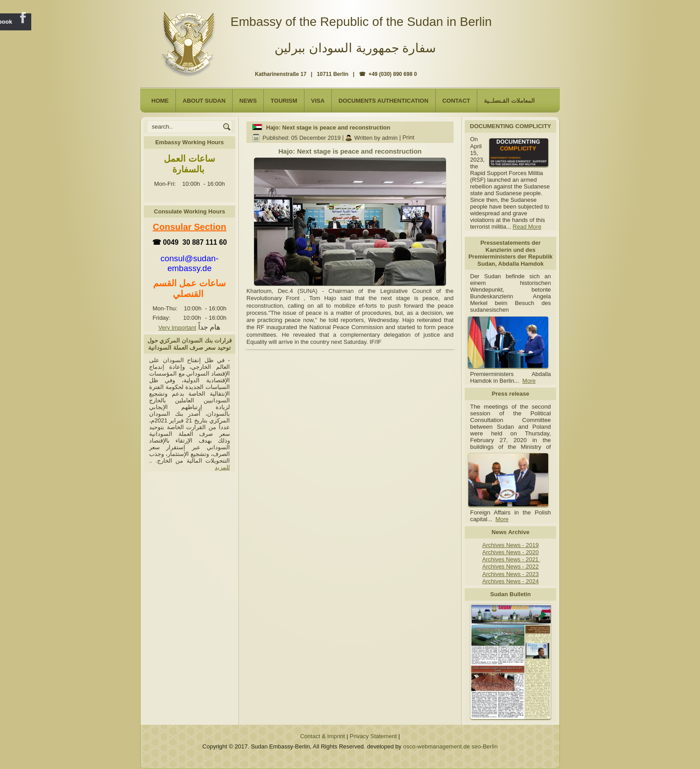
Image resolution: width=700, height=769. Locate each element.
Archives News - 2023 (510, 574)
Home (160, 101)
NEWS (248, 101)
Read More (527, 227)
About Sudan (204, 101)
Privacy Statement (373, 736)
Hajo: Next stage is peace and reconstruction (328, 127)
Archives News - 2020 (510, 552)
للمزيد (222, 467)
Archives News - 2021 (511, 559)
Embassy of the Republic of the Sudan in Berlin (361, 22)
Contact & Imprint (322, 736)
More (529, 381)
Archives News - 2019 (510, 545)
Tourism (284, 101)
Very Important (177, 328)
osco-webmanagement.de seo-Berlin (450, 746)
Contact (456, 101)
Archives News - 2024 (510, 581)
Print (408, 138)
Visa (318, 101)
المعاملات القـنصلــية (509, 101)
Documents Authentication (383, 101)
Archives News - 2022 (510, 566)
